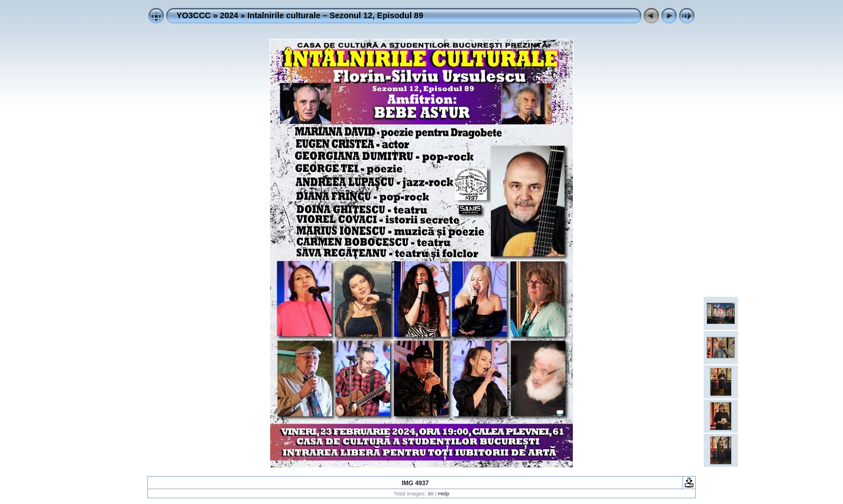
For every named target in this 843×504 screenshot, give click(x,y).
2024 (229, 15)
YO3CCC (194, 15)
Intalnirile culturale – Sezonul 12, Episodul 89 (335, 15)
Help (444, 493)
